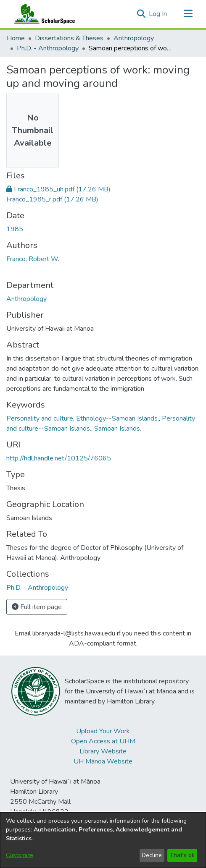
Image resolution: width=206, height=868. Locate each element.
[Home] (42, 14)
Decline (152, 855)
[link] (58, 189)
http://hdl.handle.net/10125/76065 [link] (59, 458)
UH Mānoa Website (103, 761)
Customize (20, 855)
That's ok (182, 855)
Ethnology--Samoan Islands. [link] (118, 418)
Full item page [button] (37, 607)
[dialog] (103, 840)
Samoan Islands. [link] (118, 429)
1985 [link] (15, 229)
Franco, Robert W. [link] (33, 259)
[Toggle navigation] (188, 14)
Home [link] (16, 38)
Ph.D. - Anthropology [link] (48, 48)
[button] (141, 14)
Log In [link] (158, 14)
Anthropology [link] (134, 38)
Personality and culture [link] (40, 418)
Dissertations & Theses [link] (69, 38)
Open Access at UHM (103, 741)
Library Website (103, 751)
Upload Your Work (103, 731)
